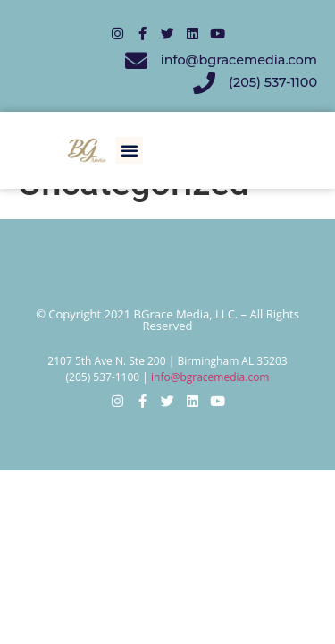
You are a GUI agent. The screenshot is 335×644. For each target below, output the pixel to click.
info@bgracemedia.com (210, 377)
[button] (130, 150)
